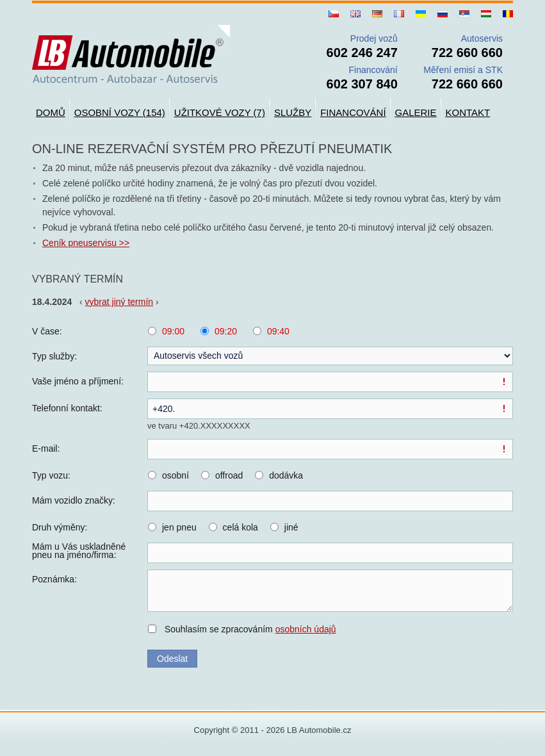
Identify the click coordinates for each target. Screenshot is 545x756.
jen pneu (179, 527)
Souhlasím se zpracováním (250, 629)
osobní (175, 475)
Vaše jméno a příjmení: (78, 381)
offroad (229, 475)
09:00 (173, 331)
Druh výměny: (60, 527)
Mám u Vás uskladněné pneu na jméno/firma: (79, 551)
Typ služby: (54, 356)
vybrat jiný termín (119, 302)
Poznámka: (54, 579)
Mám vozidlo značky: (74, 500)
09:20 (226, 331)
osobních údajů (306, 629)
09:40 (278, 331)
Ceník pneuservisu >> (86, 243)
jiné (291, 527)
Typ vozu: (51, 475)
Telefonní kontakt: (67, 408)
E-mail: (46, 448)
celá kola (240, 527)
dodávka (286, 475)
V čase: (47, 331)
